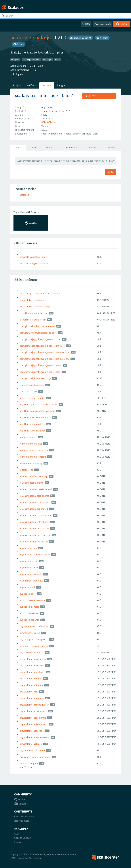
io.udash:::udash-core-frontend (36, 489)
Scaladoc (24, 195)
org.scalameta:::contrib (32, 665)
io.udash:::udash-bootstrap (34, 476)
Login (121, 24)
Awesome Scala (103, 24)
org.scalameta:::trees (31, 744)
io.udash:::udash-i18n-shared (34, 522)
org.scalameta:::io (29, 692)
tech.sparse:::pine (29, 763)
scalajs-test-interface (36, 95)
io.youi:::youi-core (29, 561)
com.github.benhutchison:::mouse (37, 326)
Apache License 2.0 (81, 38)
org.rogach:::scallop (30, 633)
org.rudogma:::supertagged (34, 646)
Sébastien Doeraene (52, 134)
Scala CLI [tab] (51, 147)
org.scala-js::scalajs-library (34, 257)
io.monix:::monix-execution (34, 450)
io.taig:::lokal (26, 470)
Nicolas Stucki (91, 134)
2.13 (33, 66)
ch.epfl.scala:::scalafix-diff (33, 320)
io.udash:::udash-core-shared (34, 496)
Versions (47, 85)
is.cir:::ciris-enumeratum (32, 600)
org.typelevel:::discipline (32, 750)
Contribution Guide (24, 817)
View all (45, 126)
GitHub (19, 44)
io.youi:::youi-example (31, 574)
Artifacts (32, 85)
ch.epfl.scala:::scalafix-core (34, 313)
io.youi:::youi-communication (35, 554)
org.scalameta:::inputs (31, 685)
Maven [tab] (92, 147)
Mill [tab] (34, 147)
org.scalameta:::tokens (32, 731)
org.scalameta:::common (33, 659)
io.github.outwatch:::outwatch (35, 417)
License (18, 842)
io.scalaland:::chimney (31, 463)
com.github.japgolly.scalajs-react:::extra (41, 365)
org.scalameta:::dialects (32, 672)
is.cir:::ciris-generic (29, 607)
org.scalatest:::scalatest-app (35, 306)
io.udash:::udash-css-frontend (35, 502)
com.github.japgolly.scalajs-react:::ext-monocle (45, 352)
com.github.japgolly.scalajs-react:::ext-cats (42, 346)
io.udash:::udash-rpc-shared (34, 542)
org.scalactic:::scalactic (32, 652)
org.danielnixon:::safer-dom (34, 626)
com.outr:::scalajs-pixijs (32, 385)
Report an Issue (22, 821)
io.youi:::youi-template (31, 581)
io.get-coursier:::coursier (32, 398)
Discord (20, 804)
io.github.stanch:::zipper (32, 431)
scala (57, 59)
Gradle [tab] (111, 147)
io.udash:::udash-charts (31, 483)
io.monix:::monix (28, 437)
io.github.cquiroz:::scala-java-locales (39, 404)
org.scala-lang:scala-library (34, 263)
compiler (15, 59)
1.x (34, 70)
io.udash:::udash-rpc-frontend (35, 535)
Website (102, 38)
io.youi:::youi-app (28, 548)
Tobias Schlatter (73, 134)
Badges (61, 85)
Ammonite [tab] (71, 147)
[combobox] (99, 96)
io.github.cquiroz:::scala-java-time (37, 411)
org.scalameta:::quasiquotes (34, 705)
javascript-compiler (31, 59)
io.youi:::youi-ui (27, 587)
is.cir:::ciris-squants (29, 620)
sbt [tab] (18, 147)
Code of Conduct (23, 838)
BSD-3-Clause (48, 122)
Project (17, 85)
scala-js (19, 37)
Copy (110, 172)
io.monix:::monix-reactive (33, 457)
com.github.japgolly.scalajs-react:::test (40, 372)
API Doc (86, 24)
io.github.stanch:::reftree (32, 424)
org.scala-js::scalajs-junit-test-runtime (40, 293)
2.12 (40, 66)
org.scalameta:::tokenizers (34, 724)
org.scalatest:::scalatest (32, 300)
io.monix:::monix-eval (31, 444)
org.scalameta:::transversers (34, 737)
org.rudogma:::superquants (34, 639)
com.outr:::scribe (28, 391)
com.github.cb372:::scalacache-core (38, 333)
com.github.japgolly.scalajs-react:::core (40, 339)
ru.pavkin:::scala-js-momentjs (35, 757)
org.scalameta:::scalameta (33, 711)
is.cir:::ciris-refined (29, 613)
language (47, 59)
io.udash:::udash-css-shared (34, 509)
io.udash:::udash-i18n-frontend (36, 515)
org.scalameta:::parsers (32, 698)
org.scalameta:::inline (31, 678)
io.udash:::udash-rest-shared (34, 528)
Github (20, 799)
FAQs (17, 834)
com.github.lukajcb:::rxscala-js (35, 378)
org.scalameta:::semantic (33, 718)
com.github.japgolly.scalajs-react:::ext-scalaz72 (44, 359)
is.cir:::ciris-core (28, 594)
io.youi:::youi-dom (29, 567)
